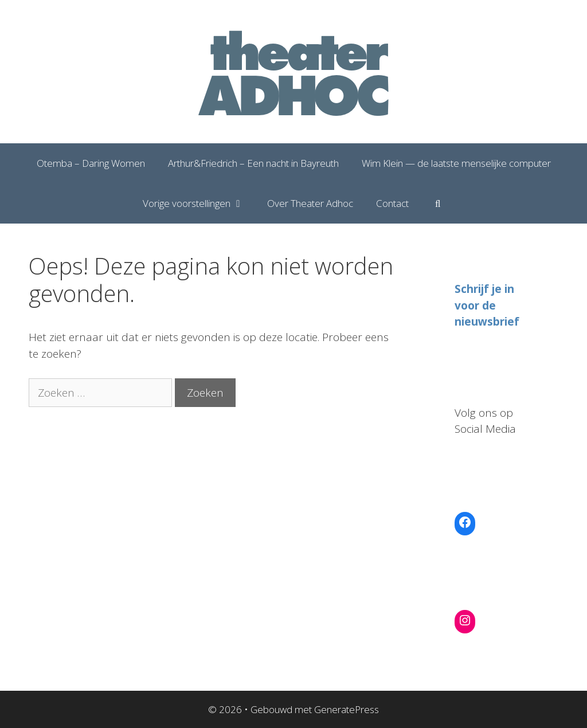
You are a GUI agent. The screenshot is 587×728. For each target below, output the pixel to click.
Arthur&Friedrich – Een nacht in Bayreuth (253, 163)
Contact (392, 203)
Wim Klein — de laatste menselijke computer (456, 163)
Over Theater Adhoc (310, 203)
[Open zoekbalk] (438, 203)
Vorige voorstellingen (199, 203)
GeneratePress (347, 709)
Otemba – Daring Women (91, 163)
